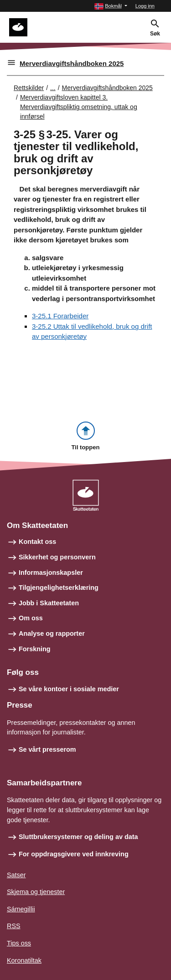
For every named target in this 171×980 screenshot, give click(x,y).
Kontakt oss (37, 542)
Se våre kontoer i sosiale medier (69, 689)
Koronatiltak (24, 960)
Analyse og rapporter (52, 633)
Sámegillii (21, 909)
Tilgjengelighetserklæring (59, 588)
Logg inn (145, 6)
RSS (14, 926)
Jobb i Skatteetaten (49, 603)
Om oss (31, 618)
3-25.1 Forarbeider (60, 316)
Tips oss (19, 943)
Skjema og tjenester (36, 892)
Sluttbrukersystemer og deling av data (78, 837)
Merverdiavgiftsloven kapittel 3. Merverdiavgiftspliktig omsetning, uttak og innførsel (79, 107)
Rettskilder (29, 88)
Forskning (35, 649)
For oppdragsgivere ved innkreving (74, 854)
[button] (111, 6)
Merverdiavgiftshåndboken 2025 (72, 63)
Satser (16, 875)
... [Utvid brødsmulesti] (53, 88)
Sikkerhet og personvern (57, 557)
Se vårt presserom (47, 749)
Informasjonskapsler (51, 573)
